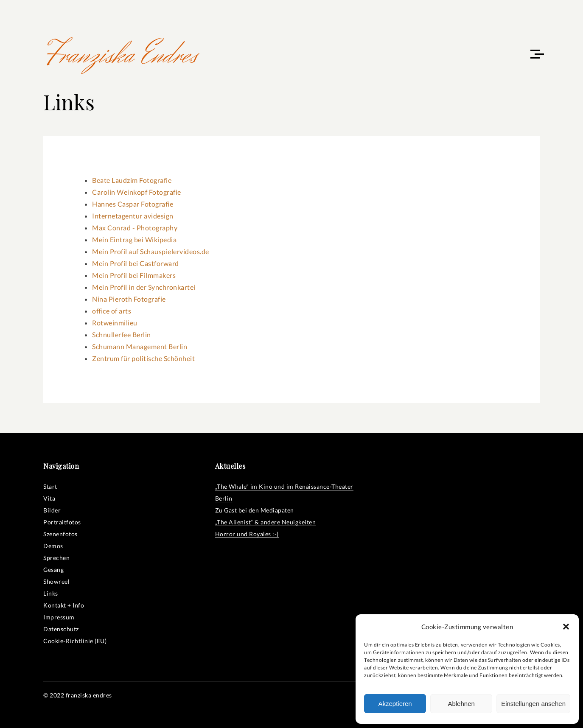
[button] (566, 627)
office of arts (112, 311)
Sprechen (56, 558)
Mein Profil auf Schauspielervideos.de (151, 251)
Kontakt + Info (64, 605)
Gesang (53, 570)
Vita (49, 498)
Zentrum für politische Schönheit (143, 358)
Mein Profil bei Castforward (136, 263)
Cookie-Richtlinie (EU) (75, 641)
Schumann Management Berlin (140, 346)
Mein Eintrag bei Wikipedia (134, 239)
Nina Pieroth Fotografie (129, 299)
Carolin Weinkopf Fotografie (137, 192)
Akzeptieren (395, 704)
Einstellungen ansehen (533, 704)
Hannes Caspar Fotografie (133, 204)
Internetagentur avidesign (133, 216)
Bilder (52, 510)
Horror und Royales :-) (247, 534)
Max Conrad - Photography (135, 228)
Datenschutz (61, 629)
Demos (53, 546)
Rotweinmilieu (115, 323)
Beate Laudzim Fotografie (132, 180)
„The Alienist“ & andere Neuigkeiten (266, 522)
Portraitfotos (62, 522)
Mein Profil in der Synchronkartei (144, 287)
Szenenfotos (60, 534)
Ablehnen (461, 704)
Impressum (59, 617)
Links (51, 593)
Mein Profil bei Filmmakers (134, 275)
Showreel (56, 581)
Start (50, 486)
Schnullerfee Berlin (122, 335)
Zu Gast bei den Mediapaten (255, 510)
